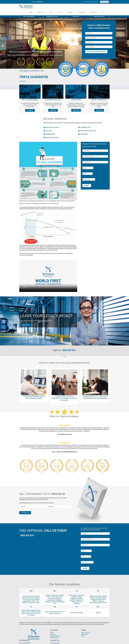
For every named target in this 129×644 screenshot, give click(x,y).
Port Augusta (31, 615)
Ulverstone (57, 613)
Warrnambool (93, 603)
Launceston (53, 612)
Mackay (58, 598)
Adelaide (24, 610)
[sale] (53, 85)
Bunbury (75, 595)
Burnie (51, 613)
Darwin (72, 613)
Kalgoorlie (74, 598)
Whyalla (34, 612)
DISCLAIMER (84, 634)
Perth (70, 595)
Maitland (37, 598)
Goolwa (28, 612)
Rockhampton (51, 600)
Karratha (72, 600)
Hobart (47, 612)
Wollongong (30, 598)
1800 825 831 (69, 350)
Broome (80, 602)
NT (77, 607)
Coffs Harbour (35, 599)
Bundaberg (59, 600)
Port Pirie (37, 613)
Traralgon (101, 601)
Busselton (81, 595)
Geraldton (74, 597)
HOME (52, 633)
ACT (98, 607)
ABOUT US (53, 634)
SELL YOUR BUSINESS (25, 643)
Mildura (95, 601)
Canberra (98, 613)
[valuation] (76, 85)
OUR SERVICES (54, 638)
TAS (55, 607)
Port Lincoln (30, 613)
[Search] (104, 12)
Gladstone (48, 602)
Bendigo (92, 598)
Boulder (80, 598)
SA (31, 607)
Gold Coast (55, 595)
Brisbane (48, 595)
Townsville (54, 597)
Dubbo (38, 603)
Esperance (77, 603)
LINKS (83, 636)
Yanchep (78, 600)
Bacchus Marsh (102, 603)
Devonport (61, 612)
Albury (34, 601)
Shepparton (94, 599)
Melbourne (92, 596)
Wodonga (98, 598)
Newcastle (31, 596)
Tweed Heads (26, 599)
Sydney (25, 596)
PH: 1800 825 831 (55, 643)
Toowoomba (52, 598)
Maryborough (56, 602)
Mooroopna (102, 599)
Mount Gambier (32, 610)
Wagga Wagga (27, 601)
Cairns (60, 597)
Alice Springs (79, 613)
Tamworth (32, 603)
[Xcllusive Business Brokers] (30, 85)
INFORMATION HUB (55, 636)
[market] (99, 85)
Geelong (99, 596)
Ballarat (104, 596)
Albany (80, 597)
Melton (104, 598)
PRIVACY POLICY (86, 633)
